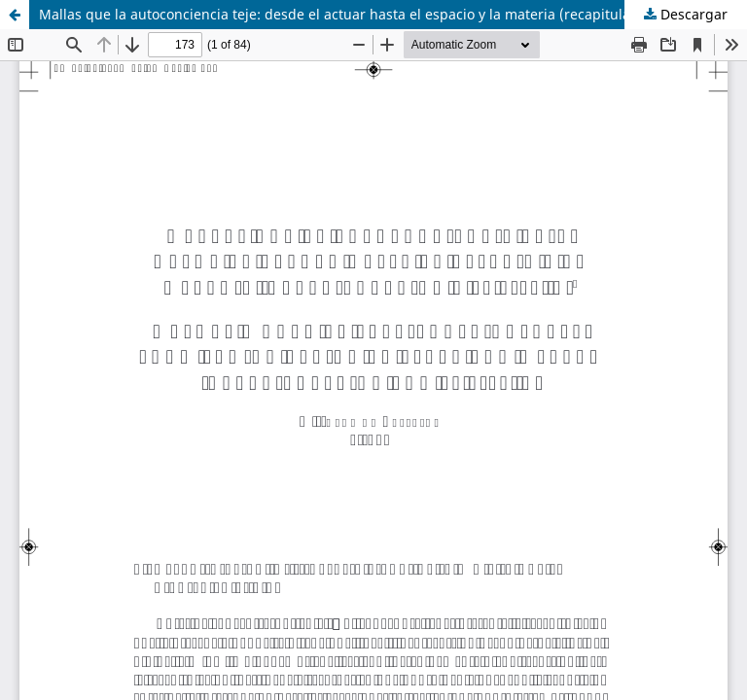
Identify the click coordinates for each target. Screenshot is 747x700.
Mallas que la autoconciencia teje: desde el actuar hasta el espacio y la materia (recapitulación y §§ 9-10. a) (389, 14)
